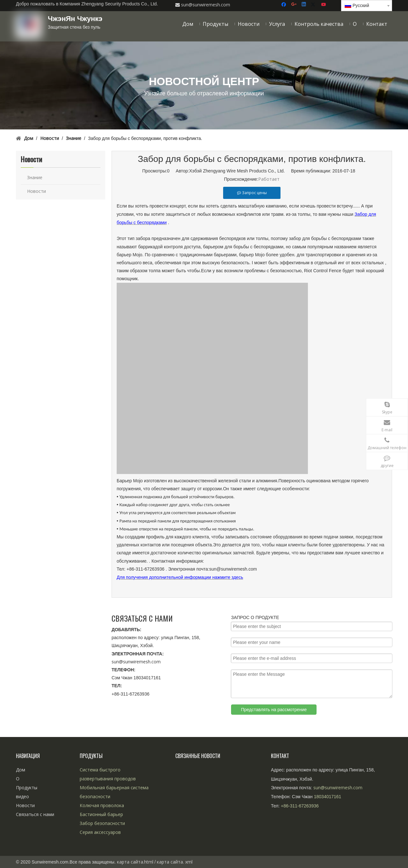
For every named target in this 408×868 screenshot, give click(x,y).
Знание (35, 177)
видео (22, 796)
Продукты (27, 788)
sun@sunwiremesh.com (136, 662)
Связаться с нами (35, 814)
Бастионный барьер (101, 814)
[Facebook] (284, 5)
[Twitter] (314, 5)
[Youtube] (324, 5)
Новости (36, 191)
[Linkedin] (304, 5)
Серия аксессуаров (100, 832)
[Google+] (294, 5)
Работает (269, 179)
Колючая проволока (102, 805)
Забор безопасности (102, 823)
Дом (21, 770)
